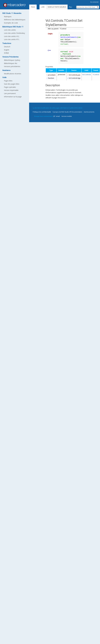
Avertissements (89, 112)
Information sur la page (13, 97)
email (58, 116)
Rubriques (8, 17)
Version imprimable (11, 90)
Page (33, 7)
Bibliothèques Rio (11, 63)
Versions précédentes (12, 66)
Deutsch (7, 47)
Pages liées (8, 81)
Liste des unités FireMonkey (14, 33)
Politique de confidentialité (42, 112)
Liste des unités (10, 30)
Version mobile (67, 116)
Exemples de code (11, 23)
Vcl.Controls (87, 75)
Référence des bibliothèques (15, 20)
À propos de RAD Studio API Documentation (67, 112)
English (7, 50)
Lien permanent (10, 93)
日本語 (6, 53)
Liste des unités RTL (12, 39)
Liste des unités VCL (12, 36)
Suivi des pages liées (12, 84)
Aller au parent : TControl (57, 29)
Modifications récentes (13, 74)
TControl (96, 75)
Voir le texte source (57, 7)
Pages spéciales (10, 87)
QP (54, 116)
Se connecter (94, 2)
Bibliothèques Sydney (12, 60)
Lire (43, 7)
